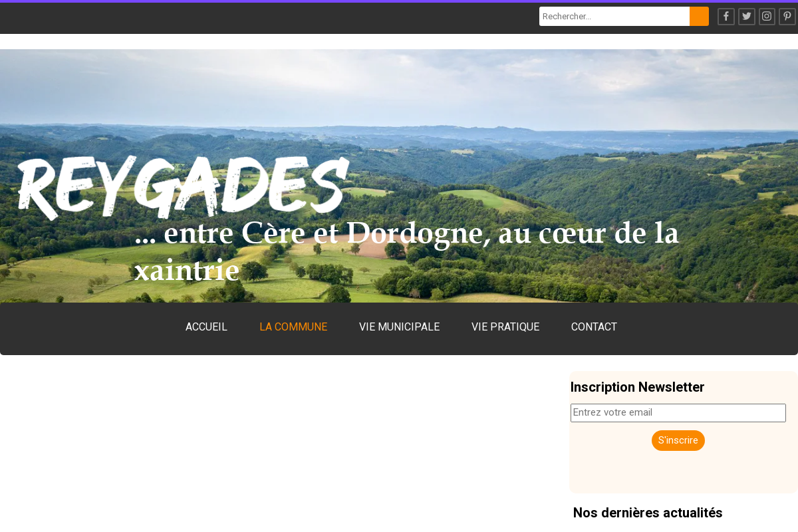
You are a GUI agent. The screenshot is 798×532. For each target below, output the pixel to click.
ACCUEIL (206, 327)
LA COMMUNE (293, 327)
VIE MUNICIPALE (399, 327)
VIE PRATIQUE (505, 327)
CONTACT (594, 327)
